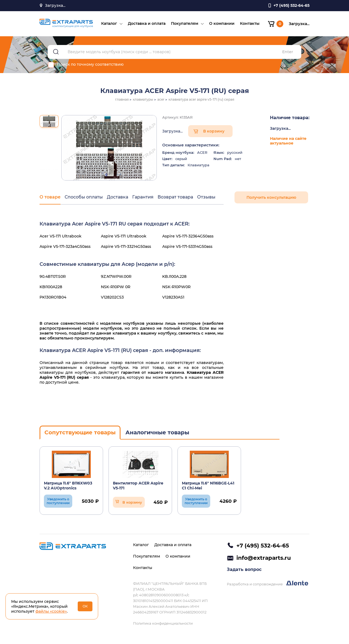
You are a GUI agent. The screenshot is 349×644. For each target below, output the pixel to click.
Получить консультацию (271, 197)
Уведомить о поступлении (58, 501)
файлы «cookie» (51, 611)
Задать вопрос (244, 569)
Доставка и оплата (147, 23)
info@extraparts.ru (264, 558)
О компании (222, 23)
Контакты (250, 23)
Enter (288, 52)
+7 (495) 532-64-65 (263, 546)
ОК (85, 606)
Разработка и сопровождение (267, 583)
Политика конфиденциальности (163, 623)
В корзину (214, 131)
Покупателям (185, 23)
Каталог (109, 23)
